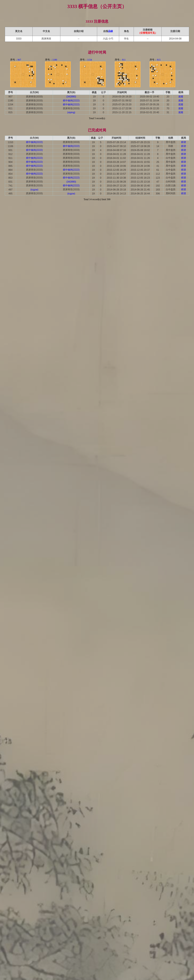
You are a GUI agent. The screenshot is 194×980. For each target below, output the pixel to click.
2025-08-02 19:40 (149, 97)
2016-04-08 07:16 (116, 150)
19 (94, 97)
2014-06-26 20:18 (116, 190)
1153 (10, 142)
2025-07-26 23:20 (122, 104)
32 (168, 104)
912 (11, 154)
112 (158, 174)
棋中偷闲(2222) (71, 101)
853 (11, 178)
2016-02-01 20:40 (149, 112)
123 (158, 178)
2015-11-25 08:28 (116, 182)
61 (158, 170)
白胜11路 (171, 186)
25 (158, 162)
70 (168, 108)
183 (158, 190)
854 (11, 174)
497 (11, 190)
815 (159, 60)
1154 (89, 60)
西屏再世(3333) (34, 97)
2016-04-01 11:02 (116, 158)
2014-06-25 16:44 (140, 194)
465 (11, 194)
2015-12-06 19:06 (116, 166)
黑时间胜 (171, 193)
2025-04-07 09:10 (116, 146)
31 (168, 112)
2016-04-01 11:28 (116, 154)
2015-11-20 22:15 (122, 112)
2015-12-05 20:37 (140, 170)
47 (158, 182)
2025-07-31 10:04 (149, 101)
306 (158, 194)
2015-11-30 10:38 (116, 178)
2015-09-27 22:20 (116, 186)
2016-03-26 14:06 (140, 166)
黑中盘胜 (171, 142)
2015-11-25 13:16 (140, 182)
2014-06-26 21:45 (140, 190)
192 (158, 186)
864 (11, 170)
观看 (181, 97)
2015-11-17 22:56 (122, 108)
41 (158, 166)
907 (19, 60)
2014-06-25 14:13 (116, 194)
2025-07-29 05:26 (149, 104)
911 (11, 158)
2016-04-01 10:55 (140, 162)
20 (168, 97)
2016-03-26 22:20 (149, 108)
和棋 (171, 146)
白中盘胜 (171, 158)
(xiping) (71, 112)
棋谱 (184, 142)
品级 (110, 31)
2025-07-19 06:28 (140, 146)
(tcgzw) (34, 190)
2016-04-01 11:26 (140, 158)
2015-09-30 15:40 (140, 186)
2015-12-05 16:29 (116, 170)
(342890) (71, 97)
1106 (10, 146)
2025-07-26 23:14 (116, 142)
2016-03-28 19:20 (122, 97)
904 (11, 162)
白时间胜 (171, 182)
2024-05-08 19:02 (140, 150)
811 (124, 60)
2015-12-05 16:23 (140, 174)
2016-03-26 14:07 (116, 162)
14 (158, 146)
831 (11, 182)
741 (11, 186)
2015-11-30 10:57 (116, 174)
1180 (55, 60)
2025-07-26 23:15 (140, 142)
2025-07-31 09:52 (122, 101)
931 (11, 150)
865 (11, 166)
